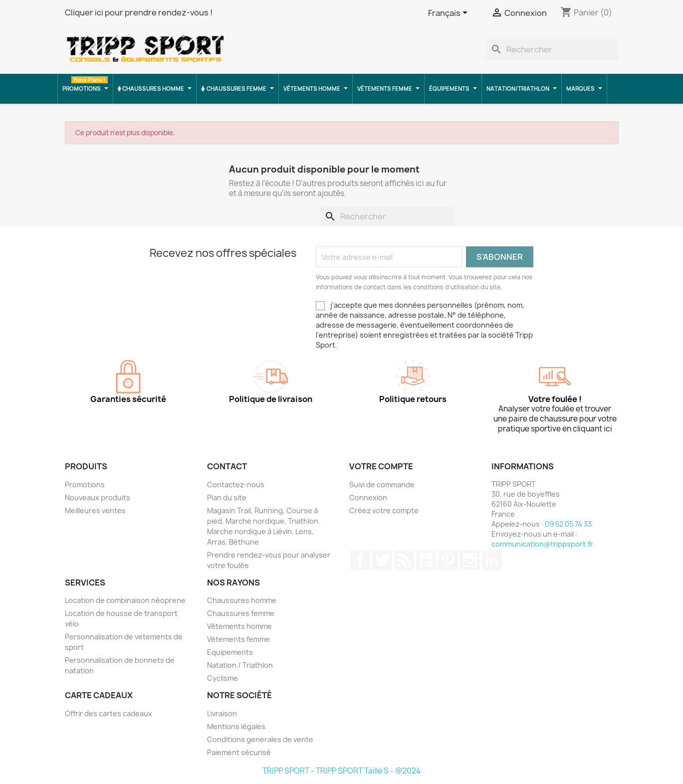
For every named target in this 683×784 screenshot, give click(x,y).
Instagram (470, 560)
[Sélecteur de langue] (450, 13)
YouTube (426, 560)
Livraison (222, 713)
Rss (404, 560)
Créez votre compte (384, 510)
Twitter (382, 560)
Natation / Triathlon (240, 665)
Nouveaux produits (98, 497)
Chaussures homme (242, 600)
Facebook (360, 560)
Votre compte (381, 466)
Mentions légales (236, 726)
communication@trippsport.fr (542, 544)
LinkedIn (492, 560)
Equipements (230, 652)
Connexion (368, 497)
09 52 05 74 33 (568, 524)
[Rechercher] (552, 49)
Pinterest (448, 560)
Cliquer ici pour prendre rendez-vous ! (139, 12)
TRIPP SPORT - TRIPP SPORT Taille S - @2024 (341, 771)
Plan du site (227, 497)
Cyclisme (223, 678)
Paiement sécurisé (239, 752)
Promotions (85, 485)
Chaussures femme (241, 613)
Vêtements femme (238, 639)
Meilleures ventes (95, 510)
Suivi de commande (382, 485)
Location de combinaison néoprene (125, 600)
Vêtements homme (239, 626)
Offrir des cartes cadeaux (109, 713)
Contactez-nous (236, 485)
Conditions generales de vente (260, 739)
